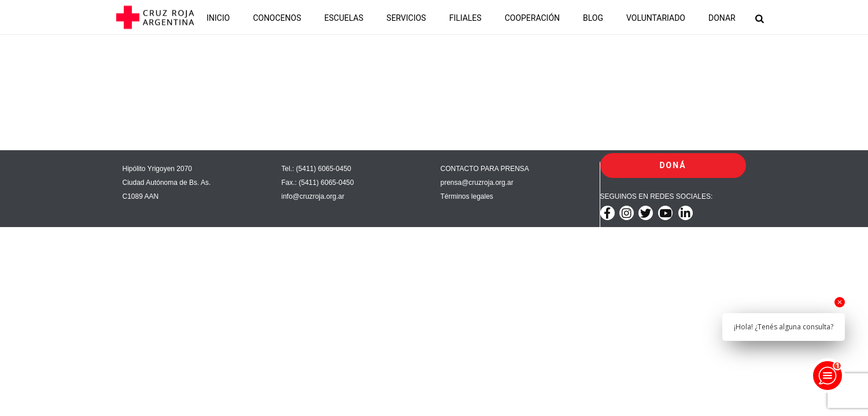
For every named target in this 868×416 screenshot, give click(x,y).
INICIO (218, 18)
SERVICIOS (406, 18)
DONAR (722, 18)
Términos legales (467, 196)
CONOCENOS (277, 18)
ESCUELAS (344, 18)
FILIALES (466, 18)
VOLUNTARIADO (656, 18)
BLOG (593, 18)
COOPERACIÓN (532, 18)
